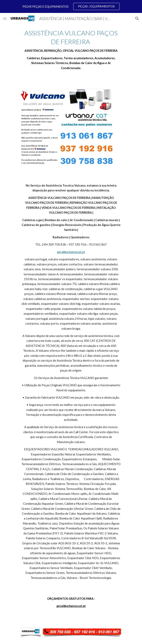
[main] (71, 50)
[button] (5, 18)
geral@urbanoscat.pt (71, 252)
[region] (71, 6)
